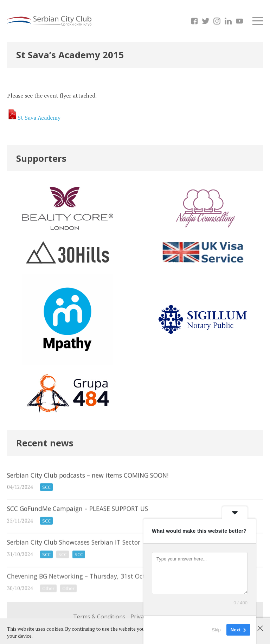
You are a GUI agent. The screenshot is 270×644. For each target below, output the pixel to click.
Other (48, 598)
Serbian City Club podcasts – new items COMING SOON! (135, 489)
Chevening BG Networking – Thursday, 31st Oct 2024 (135, 593)
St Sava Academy (39, 118)
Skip (216, 630)
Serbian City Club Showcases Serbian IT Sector (135, 558)
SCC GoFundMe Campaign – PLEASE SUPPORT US (135, 523)
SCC (46, 494)
